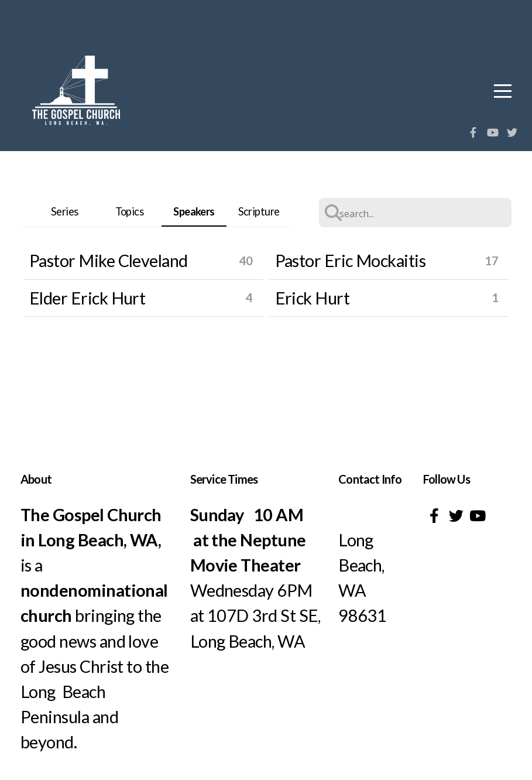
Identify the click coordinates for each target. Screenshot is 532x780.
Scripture (259, 211)
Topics (130, 211)
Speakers (194, 211)
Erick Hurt (313, 298)
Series (65, 211)
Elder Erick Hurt (87, 298)
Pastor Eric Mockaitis (351, 260)
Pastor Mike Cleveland (109, 260)
